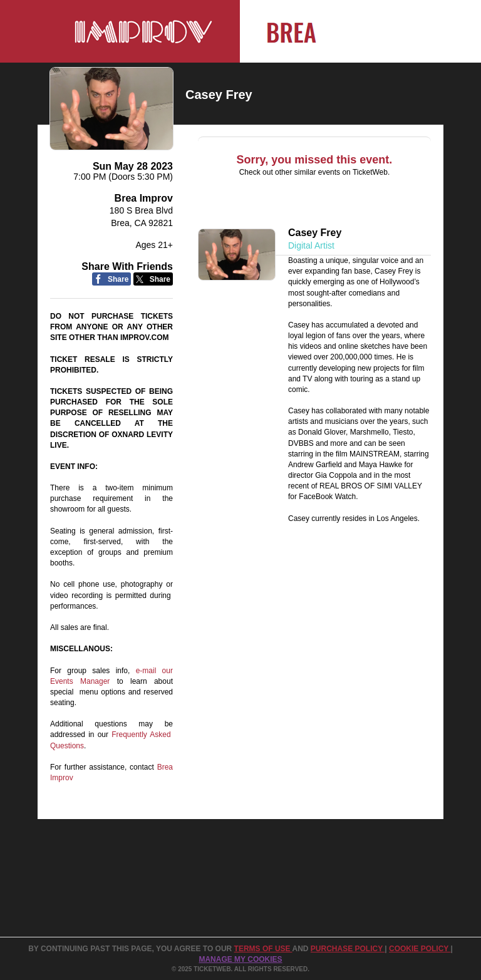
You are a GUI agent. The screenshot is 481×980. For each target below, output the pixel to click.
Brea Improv (144, 198)
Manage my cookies (240, 959)
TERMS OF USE (263, 949)
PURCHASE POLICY (348, 949)
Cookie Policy (420, 949)
